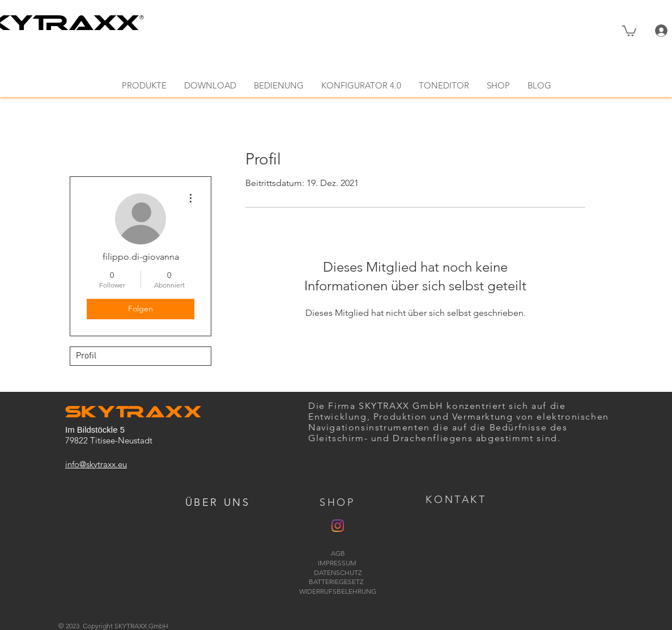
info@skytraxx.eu (96, 464)
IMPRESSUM (338, 563)
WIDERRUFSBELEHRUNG (338, 591)
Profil (86, 356)
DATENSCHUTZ (338, 572)
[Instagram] (338, 526)
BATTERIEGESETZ (338, 582)
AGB (338, 553)
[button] (629, 30)
